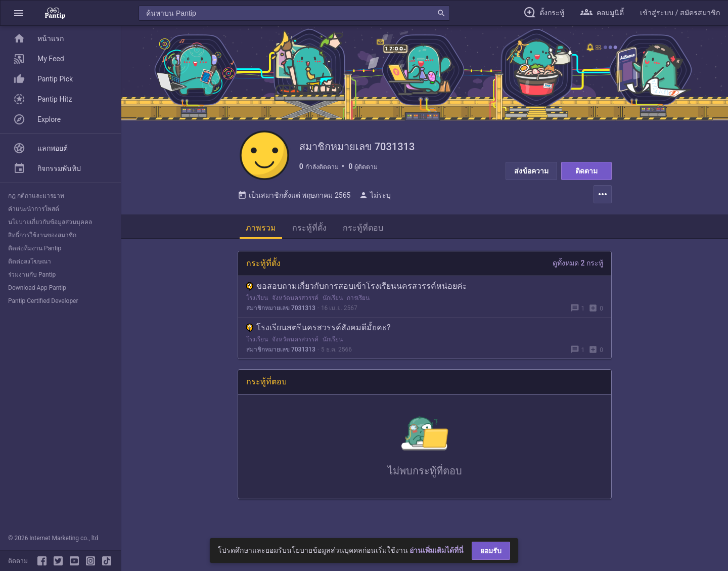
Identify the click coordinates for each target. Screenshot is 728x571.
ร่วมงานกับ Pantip (32, 275)
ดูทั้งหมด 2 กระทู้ (578, 274)
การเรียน (358, 309)
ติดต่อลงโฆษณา (30, 261)
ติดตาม (586, 171)
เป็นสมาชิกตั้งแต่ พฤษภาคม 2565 (294, 206)
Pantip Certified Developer (43, 301)
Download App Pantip (37, 288)
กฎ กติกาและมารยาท (36, 196)
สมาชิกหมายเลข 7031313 (281, 319)
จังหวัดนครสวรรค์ (295, 309)
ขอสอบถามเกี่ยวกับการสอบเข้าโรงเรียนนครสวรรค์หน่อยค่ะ (357, 297)
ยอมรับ (491, 551)
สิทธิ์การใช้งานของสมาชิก (42, 235)
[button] (19, 13)
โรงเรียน (257, 309)
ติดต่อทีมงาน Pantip (35, 248)
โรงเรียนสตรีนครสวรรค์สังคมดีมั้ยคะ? (318, 339)
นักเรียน (333, 309)
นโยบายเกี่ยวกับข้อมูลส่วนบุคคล (50, 222)
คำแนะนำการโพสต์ (34, 209)
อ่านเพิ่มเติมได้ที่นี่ (437, 550)
